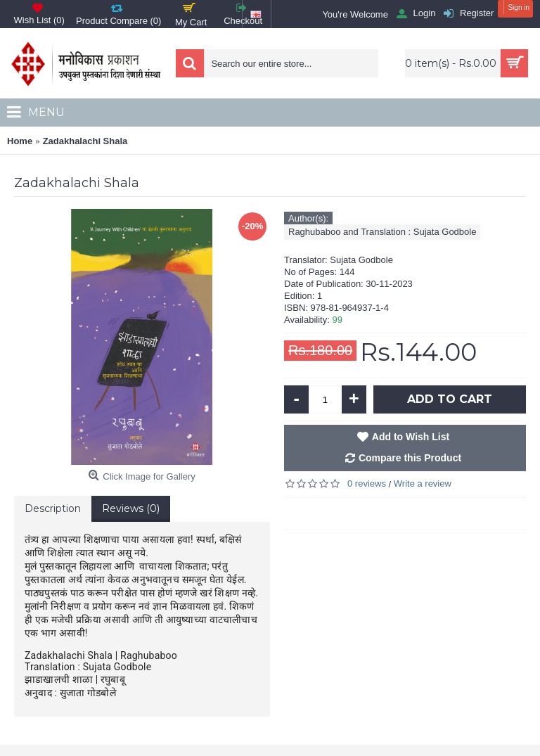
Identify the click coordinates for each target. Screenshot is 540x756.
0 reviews (367, 483)
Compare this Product (410, 458)
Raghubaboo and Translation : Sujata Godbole (382, 232)
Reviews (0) (131, 508)
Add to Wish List (411, 437)
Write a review (423, 483)
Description (53, 508)
